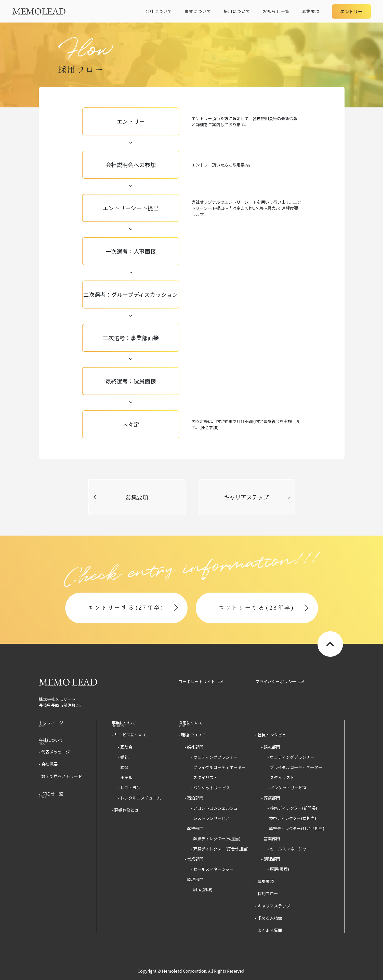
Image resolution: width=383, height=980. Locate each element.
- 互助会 (125, 747)
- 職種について (192, 735)
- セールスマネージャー (212, 869)
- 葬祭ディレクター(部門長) (292, 808)
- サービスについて (129, 735)
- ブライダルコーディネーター (218, 767)
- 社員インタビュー (273, 735)
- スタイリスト (204, 777)
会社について (159, 11)
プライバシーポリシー (279, 681)
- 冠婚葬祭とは (125, 810)
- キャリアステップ (273, 906)
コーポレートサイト (200, 681)
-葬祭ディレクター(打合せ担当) (296, 828)
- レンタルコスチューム (139, 798)
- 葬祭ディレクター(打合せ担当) (220, 849)
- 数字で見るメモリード (60, 776)
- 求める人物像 (269, 918)
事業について (198, 11)
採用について (237, 11)
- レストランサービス (210, 818)
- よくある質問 (269, 930)
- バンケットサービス (210, 788)
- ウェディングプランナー (214, 757)
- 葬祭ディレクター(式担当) (216, 838)
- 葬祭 (123, 767)
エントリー (351, 11)
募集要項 (311, 11)
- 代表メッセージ (54, 752)
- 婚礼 (123, 757)
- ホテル (125, 777)
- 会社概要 (48, 764)
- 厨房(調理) (202, 889)
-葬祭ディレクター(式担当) (292, 818)
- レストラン (129, 788)
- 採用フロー (267, 893)
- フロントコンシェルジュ (214, 808)
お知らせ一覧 (276, 11)
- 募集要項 (265, 881)
